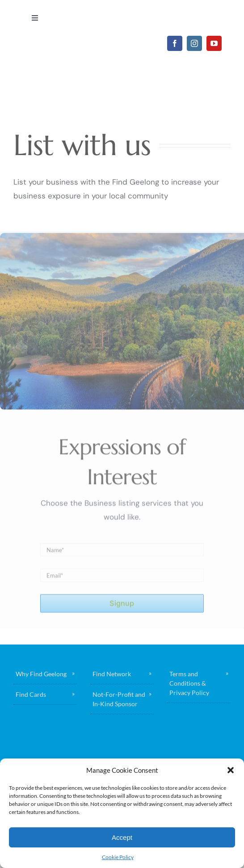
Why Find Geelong (41, 674)
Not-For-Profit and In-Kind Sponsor (119, 699)
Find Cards (31, 694)
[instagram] (194, 43)
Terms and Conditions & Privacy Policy (189, 683)
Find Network (112, 674)
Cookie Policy (118, 857)
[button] (231, 770)
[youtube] (214, 43)
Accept (122, 837)
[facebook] (175, 43)
